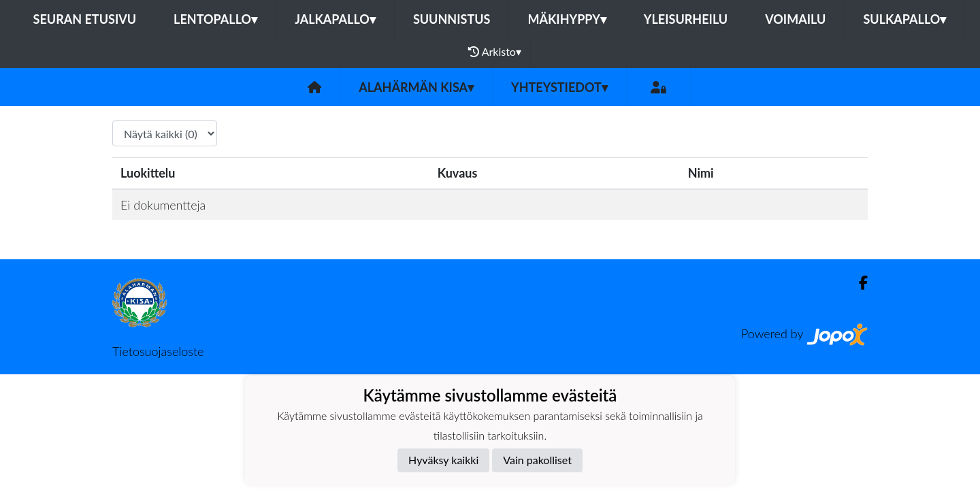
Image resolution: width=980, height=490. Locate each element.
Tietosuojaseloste (158, 351)
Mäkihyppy (567, 19)
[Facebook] (858, 283)
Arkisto (495, 52)
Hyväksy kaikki (443, 460)
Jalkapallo (335, 19)
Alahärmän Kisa (416, 87)
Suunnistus (452, 19)
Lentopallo (215, 19)
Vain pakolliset (537, 460)
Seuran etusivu (85, 19)
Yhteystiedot (559, 87)
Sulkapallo (904, 19)
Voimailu (795, 19)
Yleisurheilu (686, 19)
